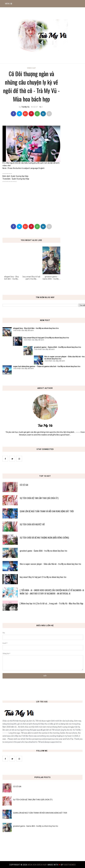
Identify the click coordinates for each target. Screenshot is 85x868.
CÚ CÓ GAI (17, 787)
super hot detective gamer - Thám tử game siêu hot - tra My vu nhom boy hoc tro (47, 366)
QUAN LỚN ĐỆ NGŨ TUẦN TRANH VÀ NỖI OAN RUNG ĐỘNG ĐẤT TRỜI (40, 813)
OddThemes (70, 865)
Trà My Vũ (25, 107)
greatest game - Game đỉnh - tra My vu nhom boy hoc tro (58, 347)
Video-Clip (31, 68)
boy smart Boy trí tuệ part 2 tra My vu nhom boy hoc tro (46, 338)
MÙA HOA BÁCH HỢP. (38, 865)
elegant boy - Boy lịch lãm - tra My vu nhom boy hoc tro (36, 328)
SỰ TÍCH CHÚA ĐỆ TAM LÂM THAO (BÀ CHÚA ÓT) (33, 800)
